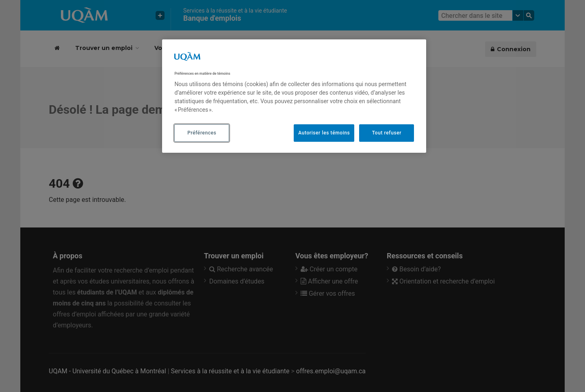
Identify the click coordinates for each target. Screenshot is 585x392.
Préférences (202, 133)
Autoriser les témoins (324, 133)
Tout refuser (387, 133)
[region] (294, 96)
